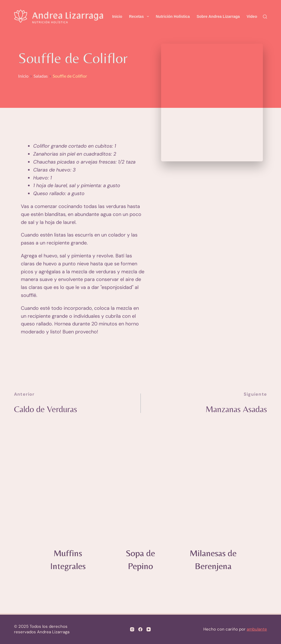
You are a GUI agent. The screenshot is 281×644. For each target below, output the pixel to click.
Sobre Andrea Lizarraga (218, 16)
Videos (253, 16)
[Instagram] (132, 629)
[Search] (265, 17)
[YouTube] (149, 629)
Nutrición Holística (173, 16)
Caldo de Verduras (48, 409)
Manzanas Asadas (234, 409)
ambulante (257, 629)
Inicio (117, 16)
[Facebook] (140, 629)
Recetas (140, 16)
